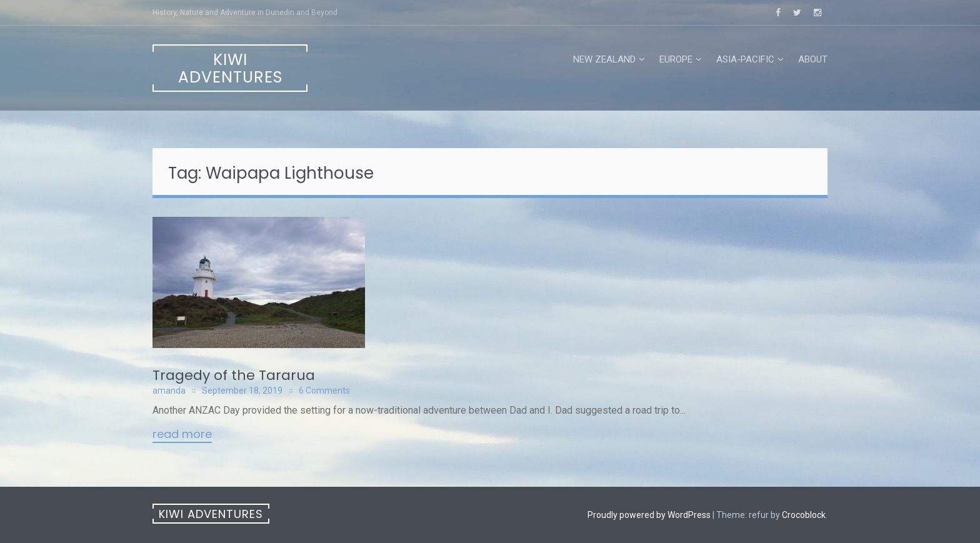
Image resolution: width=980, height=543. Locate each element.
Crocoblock (804, 515)
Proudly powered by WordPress (649, 515)
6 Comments (324, 391)
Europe (676, 59)
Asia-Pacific (745, 59)
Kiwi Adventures (230, 68)
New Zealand (604, 59)
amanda (169, 391)
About (813, 59)
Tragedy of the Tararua (234, 375)
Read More (182, 435)
